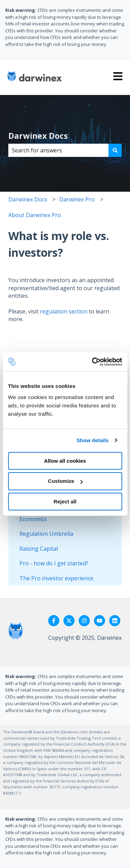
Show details (93, 440)
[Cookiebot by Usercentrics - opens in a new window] (93, 362)
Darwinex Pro (77, 199)
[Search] (115, 150)
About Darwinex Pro (35, 215)
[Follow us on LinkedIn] (115, 621)
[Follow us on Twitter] (69, 621)
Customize (65, 481)
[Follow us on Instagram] (84, 621)
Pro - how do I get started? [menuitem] (54, 563)
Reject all (65, 501)
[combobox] (58, 150)
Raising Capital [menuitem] (39, 549)
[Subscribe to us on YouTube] (99, 621)
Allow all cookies (65, 461)
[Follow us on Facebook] (54, 621)
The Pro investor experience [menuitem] (56, 578)
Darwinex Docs (38, 136)
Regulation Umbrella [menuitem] (46, 534)
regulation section (64, 311)
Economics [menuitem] (33, 519)
